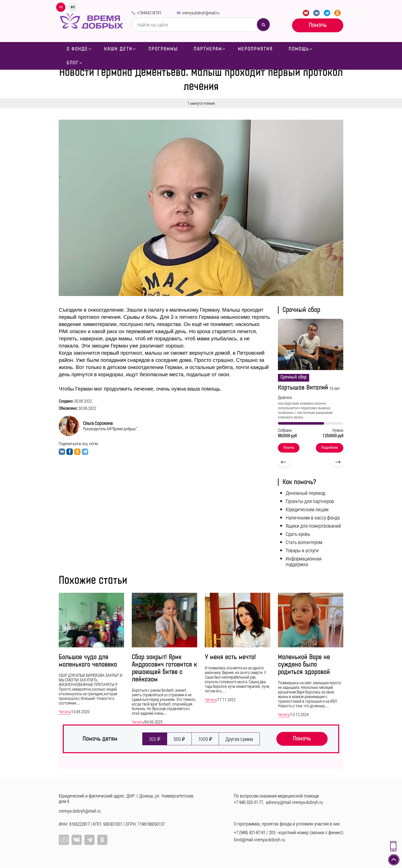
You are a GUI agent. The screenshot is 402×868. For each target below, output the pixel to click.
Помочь (318, 25)
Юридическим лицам (307, 509)
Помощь (299, 49)
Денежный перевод (305, 493)
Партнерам (208, 49)
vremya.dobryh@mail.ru (201, 13)
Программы (163, 49)
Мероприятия (255, 49)
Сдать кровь (298, 534)
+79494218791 (149, 13)
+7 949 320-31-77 (248, 802)
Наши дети (118, 49)
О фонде (77, 49)
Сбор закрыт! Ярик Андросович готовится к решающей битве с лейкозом (164, 668)
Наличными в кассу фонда (313, 517)
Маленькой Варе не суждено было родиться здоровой (304, 665)
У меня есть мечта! (230, 657)
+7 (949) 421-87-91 (250, 832)
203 (272, 832)
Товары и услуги (302, 550)
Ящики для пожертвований (313, 526)
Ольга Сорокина (98, 423)
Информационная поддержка (304, 561)
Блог (73, 63)
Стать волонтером (304, 542)
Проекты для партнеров (310, 501)
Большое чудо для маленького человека (88, 661)
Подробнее (330, 448)
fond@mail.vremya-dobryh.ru (259, 840)
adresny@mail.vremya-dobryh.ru (294, 802)
